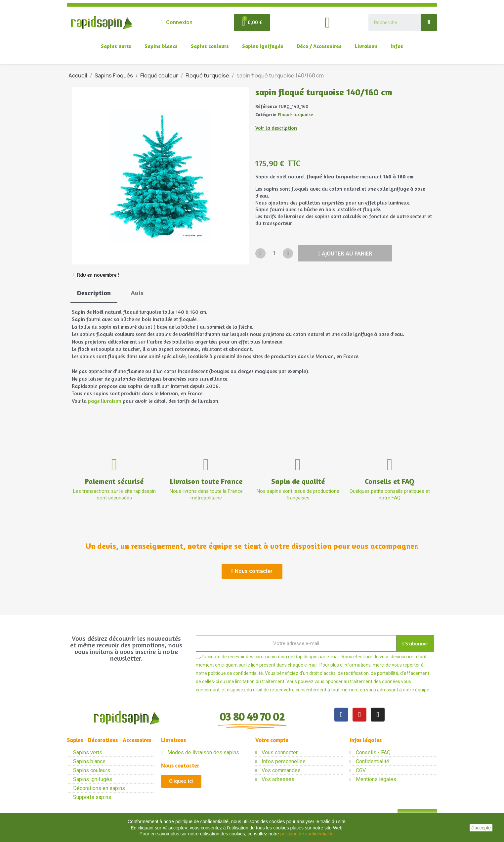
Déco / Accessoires (319, 46)
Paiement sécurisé (114, 481)
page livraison (105, 401)
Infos (397, 46)
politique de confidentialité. (307, 834)
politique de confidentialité (235, 673)
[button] (345, 253)
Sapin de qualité (298, 481)
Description (94, 293)
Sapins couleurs (210, 46)
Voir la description (276, 128)
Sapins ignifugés (263, 46)
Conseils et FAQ (390, 481)
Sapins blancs (161, 46)
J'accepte (481, 828)
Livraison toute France (206, 481)
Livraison (366, 46)
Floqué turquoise (295, 114)
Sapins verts (116, 46)
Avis (137, 293)
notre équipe (416, 690)
